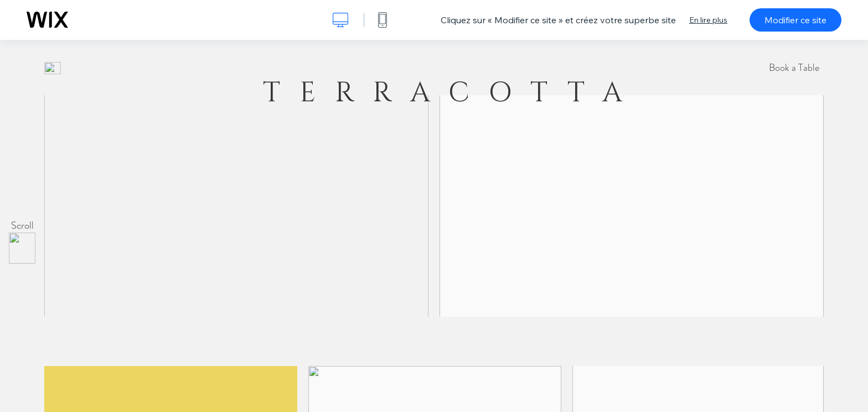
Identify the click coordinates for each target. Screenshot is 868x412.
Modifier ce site (795, 20)
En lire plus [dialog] (708, 20)
